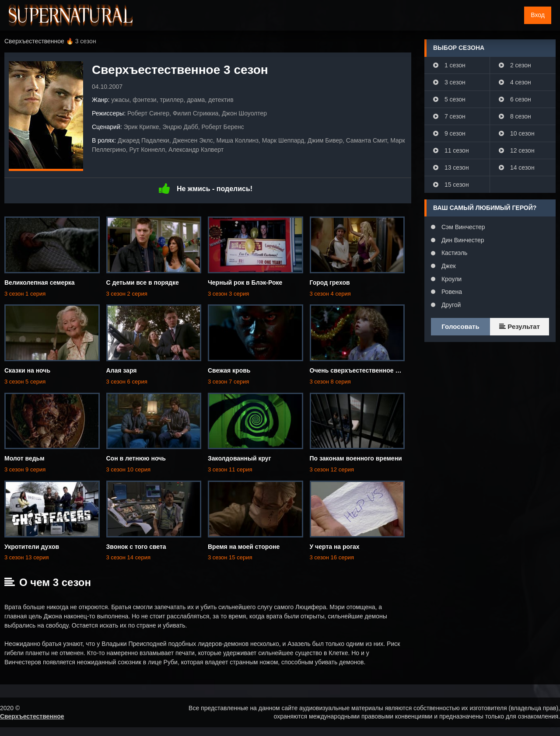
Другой (450, 305)
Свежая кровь (229, 370)
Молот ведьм (24, 458)
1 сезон (449, 65)
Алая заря (122, 370)
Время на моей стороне (244, 547)
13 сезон (451, 167)
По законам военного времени (356, 458)
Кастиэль (453, 253)
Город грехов (330, 283)
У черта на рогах (335, 547)
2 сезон (515, 65)
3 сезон (449, 82)
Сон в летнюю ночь (136, 458)
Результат (520, 326)
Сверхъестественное (32, 716)
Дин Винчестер (462, 240)
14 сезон (517, 167)
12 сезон (517, 150)
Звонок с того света (136, 547)
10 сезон (517, 133)
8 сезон (515, 116)
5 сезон (449, 99)
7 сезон (449, 116)
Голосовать (460, 326)
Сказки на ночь (27, 370)
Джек (448, 266)
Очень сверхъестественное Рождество (369, 370)
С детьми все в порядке (143, 283)
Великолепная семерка (40, 283)
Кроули (451, 279)
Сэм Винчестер (462, 227)
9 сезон (449, 133)
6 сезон (515, 99)
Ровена (451, 292)
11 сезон (451, 150)
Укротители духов (32, 547)
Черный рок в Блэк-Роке (245, 283)
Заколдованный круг (239, 458)
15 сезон (451, 185)
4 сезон (515, 82)
